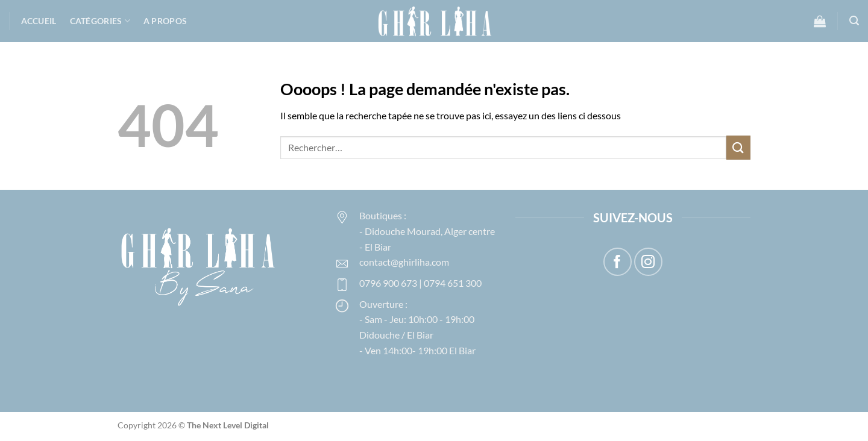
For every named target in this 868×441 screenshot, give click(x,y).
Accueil (39, 21)
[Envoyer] (738, 147)
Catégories (100, 21)
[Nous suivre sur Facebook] (618, 262)
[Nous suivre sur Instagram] (648, 262)
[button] (820, 21)
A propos (165, 21)
